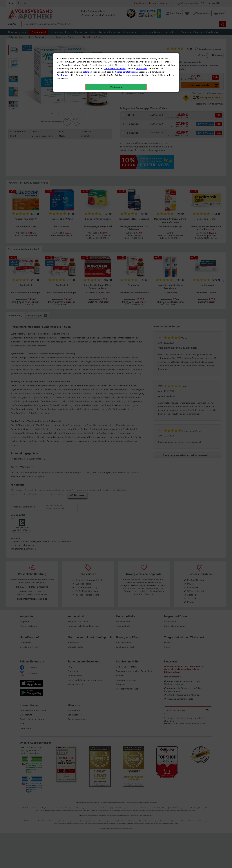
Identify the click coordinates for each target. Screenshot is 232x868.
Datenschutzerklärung (115, 69)
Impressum (142, 69)
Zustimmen (63, 75)
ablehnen (87, 72)
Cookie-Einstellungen (126, 72)
